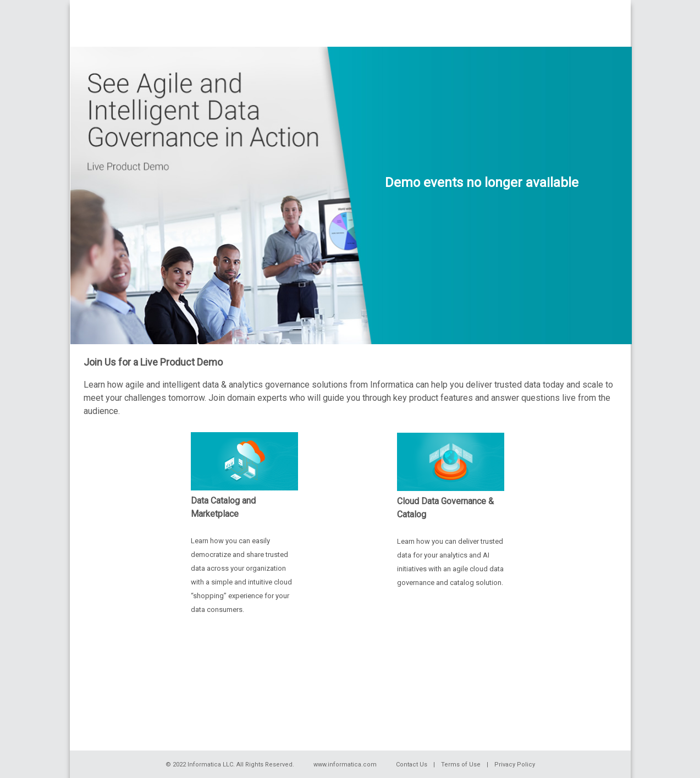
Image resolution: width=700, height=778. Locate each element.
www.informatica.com (345, 765)
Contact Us (412, 765)
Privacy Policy (515, 765)
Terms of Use (461, 765)
